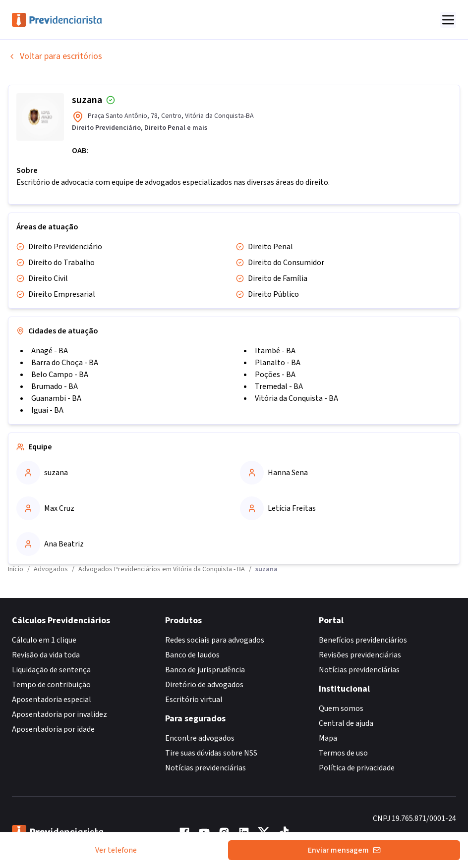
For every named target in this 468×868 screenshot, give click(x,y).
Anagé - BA (50, 351)
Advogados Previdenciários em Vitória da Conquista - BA (162, 569)
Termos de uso (343, 753)
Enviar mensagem (344, 850)
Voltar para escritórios (55, 56)
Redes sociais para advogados (215, 640)
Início (16, 569)
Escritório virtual (194, 700)
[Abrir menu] (448, 20)
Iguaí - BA (47, 410)
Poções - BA (275, 375)
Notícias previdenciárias (205, 768)
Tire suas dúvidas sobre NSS (211, 753)
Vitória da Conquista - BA (296, 398)
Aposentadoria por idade (53, 729)
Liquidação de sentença (51, 670)
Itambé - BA (275, 351)
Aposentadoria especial (52, 700)
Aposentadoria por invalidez (59, 714)
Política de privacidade (357, 768)
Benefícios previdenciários (363, 640)
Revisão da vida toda (46, 655)
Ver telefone (116, 850)
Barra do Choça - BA (65, 363)
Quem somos (341, 708)
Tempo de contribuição (51, 685)
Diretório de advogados (204, 685)
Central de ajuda (346, 723)
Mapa (328, 738)
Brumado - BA (55, 386)
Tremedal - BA (279, 386)
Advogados (51, 569)
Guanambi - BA (56, 398)
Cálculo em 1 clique (44, 640)
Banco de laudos (192, 655)
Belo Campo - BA (60, 375)
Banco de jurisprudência (205, 670)
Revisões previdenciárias (360, 655)
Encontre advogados (200, 738)
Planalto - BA (278, 363)
